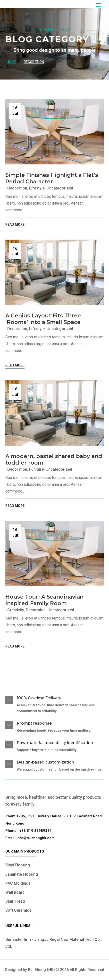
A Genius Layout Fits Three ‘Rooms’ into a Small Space (43, 319)
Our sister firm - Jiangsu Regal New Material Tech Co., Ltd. (54, 943)
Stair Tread (15, 901)
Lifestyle (37, 188)
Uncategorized (60, 188)
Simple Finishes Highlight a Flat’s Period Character (52, 178)
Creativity (16, 610)
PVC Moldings (18, 883)
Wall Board (15, 892)
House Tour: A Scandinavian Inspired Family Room (44, 600)
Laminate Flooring (22, 874)
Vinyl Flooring (18, 865)
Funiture (36, 469)
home (11, 62)
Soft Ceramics (18, 910)
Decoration (34, 62)
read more (15, 225)
